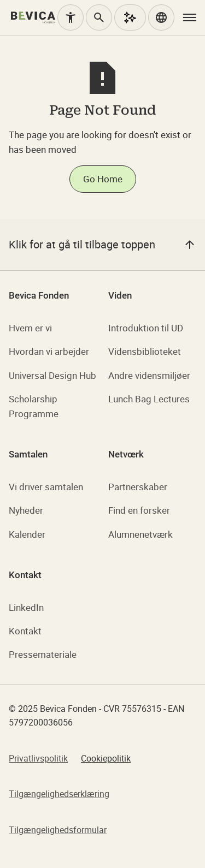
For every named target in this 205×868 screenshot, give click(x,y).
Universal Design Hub (52, 375)
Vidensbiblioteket (145, 351)
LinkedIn (26, 607)
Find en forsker (139, 510)
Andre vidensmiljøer (149, 375)
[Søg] (99, 17)
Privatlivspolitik (38, 758)
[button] (161, 17)
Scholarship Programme (34, 406)
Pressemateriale (43, 654)
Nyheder (26, 510)
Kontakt (25, 631)
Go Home (103, 179)
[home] (33, 17)
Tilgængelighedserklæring (59, 794)
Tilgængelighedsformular (58, 830)
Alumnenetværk (140, 534)
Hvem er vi (30, 328)
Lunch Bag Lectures (149, 399)
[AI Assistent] (130, 17)
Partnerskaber (138, 487)
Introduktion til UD (146, 328)
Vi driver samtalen (46, 487)
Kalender (27, 534)
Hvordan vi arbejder (49, 351)
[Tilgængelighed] (71, 17)
